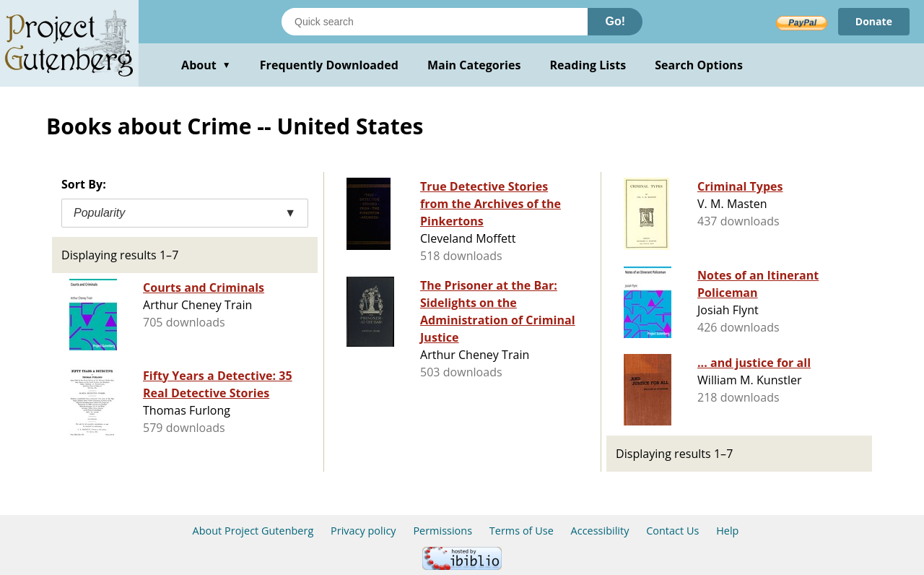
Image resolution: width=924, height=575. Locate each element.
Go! (615, 21)
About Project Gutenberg (253, 531)
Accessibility (600, 531)
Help (727, 531)
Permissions (443, 531)
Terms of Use (522, 531)
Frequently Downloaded (329, 65)
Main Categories (474, 65)
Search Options (699, 65)
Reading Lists (588, 65)
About (206, 65)
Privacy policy (363, 531)
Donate (874, 21)
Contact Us (672, 531)
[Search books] (435, 22)
